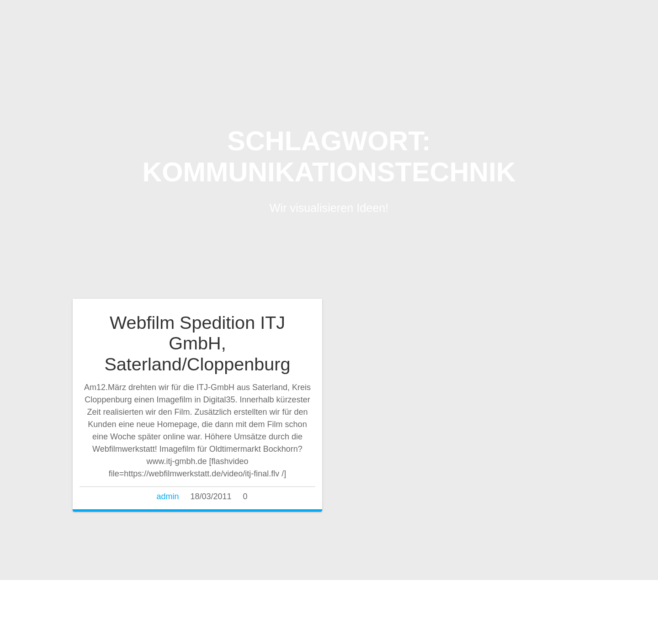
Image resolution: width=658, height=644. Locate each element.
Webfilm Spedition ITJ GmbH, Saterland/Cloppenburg (197, 343)
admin (167, 496)
